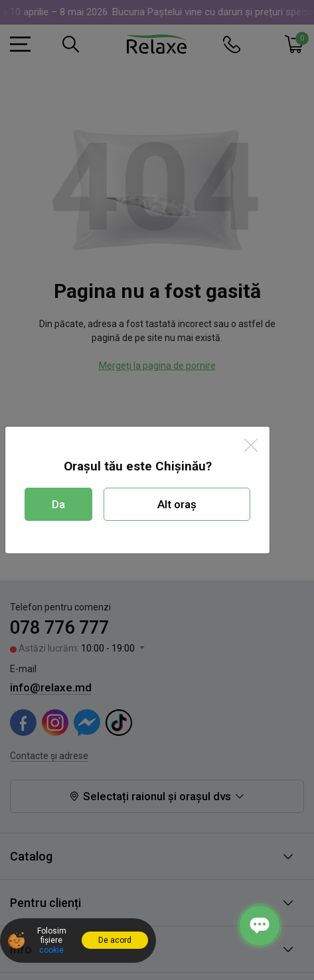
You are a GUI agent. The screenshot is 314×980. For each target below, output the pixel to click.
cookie (51, 950)
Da (58, 504)
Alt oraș (177, 504)
